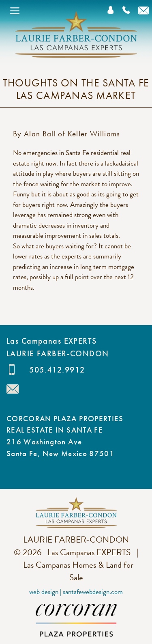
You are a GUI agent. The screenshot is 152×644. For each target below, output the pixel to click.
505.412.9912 (57, 370)
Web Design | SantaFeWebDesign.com (76, 592)
